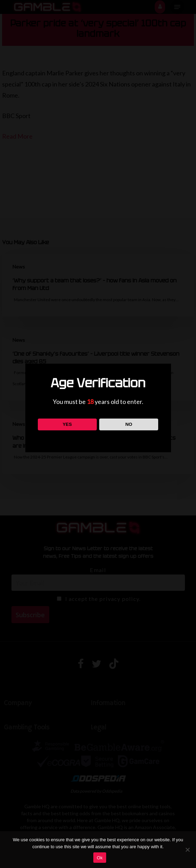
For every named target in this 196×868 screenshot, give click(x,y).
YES (67, 424)
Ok (100, 858)
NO (129, 424)
